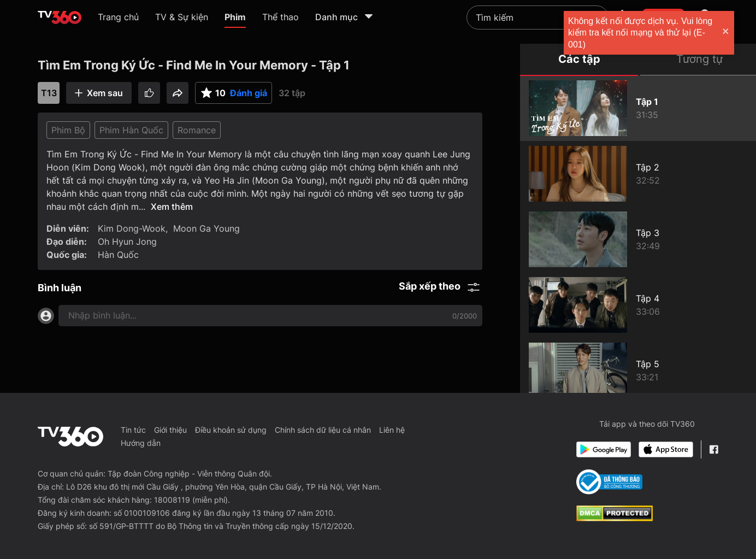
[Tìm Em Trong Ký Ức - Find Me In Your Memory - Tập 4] (638, 305)
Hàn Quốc (118, 255)
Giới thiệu (170, 430)
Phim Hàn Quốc (131, 130)
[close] (737, 33)
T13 (49, 93)
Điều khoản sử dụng (231, 430)
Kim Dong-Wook (132, 228)
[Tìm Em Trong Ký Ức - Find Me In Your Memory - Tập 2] (638, 174)
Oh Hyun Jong (127, 242)
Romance (197, 130)
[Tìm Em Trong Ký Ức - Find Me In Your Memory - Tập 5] (638, 370)
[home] (60, 17)
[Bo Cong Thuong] (609, 482)
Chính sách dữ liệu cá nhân (323, 430)
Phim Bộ (68, 130)
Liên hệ (392, 430)
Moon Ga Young (206, 228)
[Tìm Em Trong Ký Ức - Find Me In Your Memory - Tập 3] (638, 239)
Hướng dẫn (141, 443)
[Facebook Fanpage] (714, 449)
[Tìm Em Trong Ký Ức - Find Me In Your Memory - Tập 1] (638, 108)
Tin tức (133, 430)
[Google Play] (604, 449)
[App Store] (666, 449)
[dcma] (615, 518)
